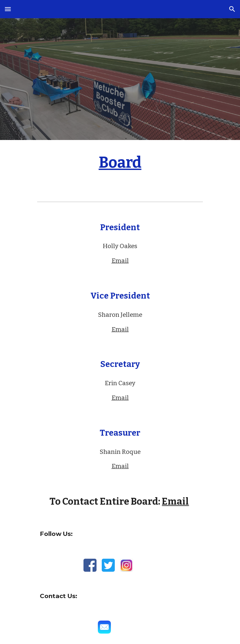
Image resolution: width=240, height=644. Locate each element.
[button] (8, 9)
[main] (120, 166)
